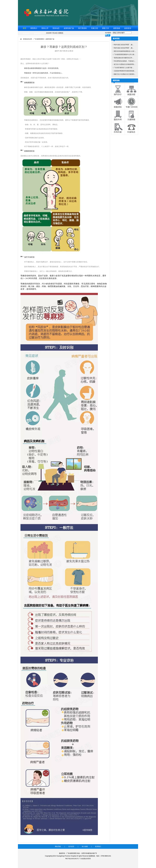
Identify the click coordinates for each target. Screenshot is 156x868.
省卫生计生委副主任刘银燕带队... (125, 64)
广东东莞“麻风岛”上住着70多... (124, 68)
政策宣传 (128, 28)
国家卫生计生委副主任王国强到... (125, 74)
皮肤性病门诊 (69, 28)
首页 (24, 28)
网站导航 (58, 846)
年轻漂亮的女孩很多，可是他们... (125, 61)
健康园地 (37, 34)
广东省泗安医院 (39, 39)
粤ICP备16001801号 (72, 859)
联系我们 (98, 846)
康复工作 (106, 28)
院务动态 (56, 28)
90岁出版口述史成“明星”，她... (124, 45)
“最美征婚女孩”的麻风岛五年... (124, 58)
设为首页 (71, 846)
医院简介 (34, 28)
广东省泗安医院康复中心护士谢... (125, 54)
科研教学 (26, 34)
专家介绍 (94, 28)
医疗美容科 (83, 28)
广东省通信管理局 (85, 859)
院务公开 (45, 28)
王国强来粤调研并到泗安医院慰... (125, 71)
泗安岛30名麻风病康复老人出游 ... (125, 51)
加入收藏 (85, 846)
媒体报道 (116, 38)
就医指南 (117, 28)
